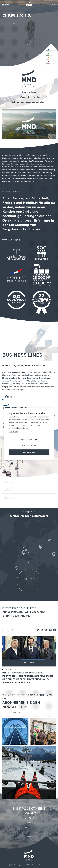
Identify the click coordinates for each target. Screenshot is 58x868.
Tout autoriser (29, 452)
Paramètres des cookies (29, 439)
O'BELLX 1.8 (17, 16)
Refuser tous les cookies (29, 446)
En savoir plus (13, 432)
